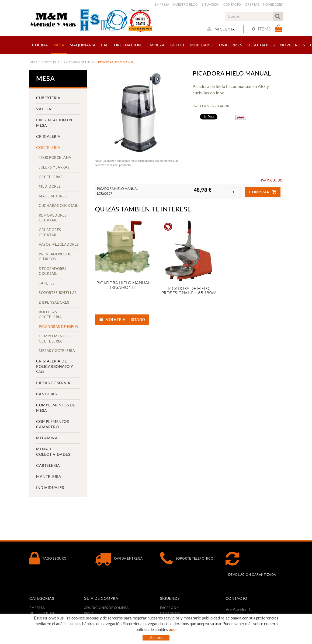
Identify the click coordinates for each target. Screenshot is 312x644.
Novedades (273, 4)
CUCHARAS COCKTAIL (58, 206)
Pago (89, 613)
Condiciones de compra (106, 608)
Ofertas (252, 4)
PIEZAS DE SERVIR (53, 383)
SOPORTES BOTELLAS (58, 293)
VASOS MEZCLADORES (59, 244)
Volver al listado (122, 320)
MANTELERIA (49, 477)
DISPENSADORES (54, 302)
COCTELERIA (50, 62)
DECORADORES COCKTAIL (53, 271)
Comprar (263, 192)
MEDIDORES (50, 186)
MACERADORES (53, 196)
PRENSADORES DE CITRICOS (55, 257)
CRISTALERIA (48, 136)
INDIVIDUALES (50, 488)
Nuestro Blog (186, 4)
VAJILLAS (45, 109)
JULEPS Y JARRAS (54, 167)
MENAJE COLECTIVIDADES (53, 452)
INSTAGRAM (170, 613)
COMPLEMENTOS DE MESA (56, 408)
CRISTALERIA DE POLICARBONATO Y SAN (55, 366)
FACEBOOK (169, 608)
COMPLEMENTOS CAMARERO (52, 424)
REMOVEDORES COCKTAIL (53, 218)
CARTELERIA (48, 465)
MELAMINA (47, 438)
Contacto (232, 4)
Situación (211, 4)
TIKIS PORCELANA (55, 158)
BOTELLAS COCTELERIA (50, 315)
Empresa (162, 4)
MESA (33, 62)
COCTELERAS (51, 177)
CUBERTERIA (48, 98)
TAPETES (47, 283)
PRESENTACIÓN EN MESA (54, 123)
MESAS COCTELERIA (57, 351)
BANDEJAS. (47, 394)
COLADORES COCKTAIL (50, 232)
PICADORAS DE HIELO (79, 62)
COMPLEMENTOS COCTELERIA (54, 339)
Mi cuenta (221, 29)
